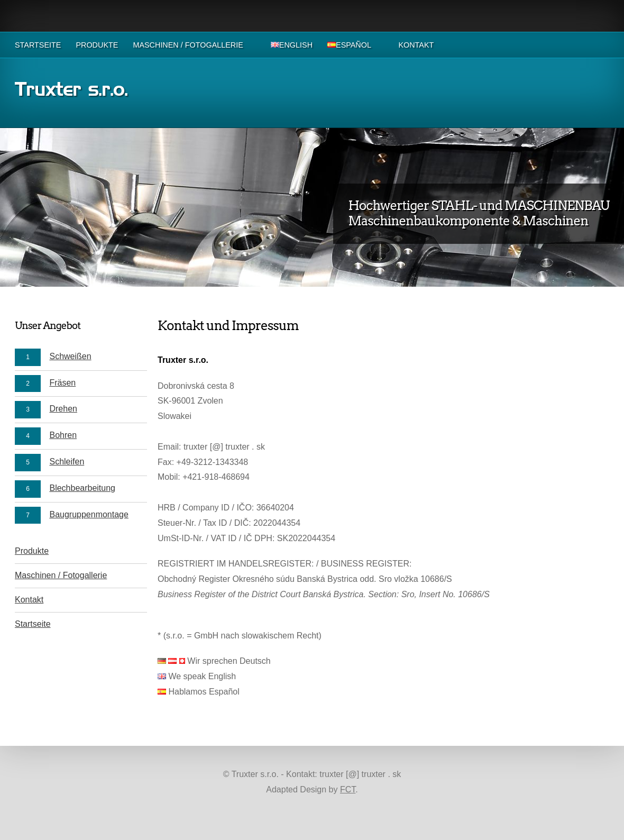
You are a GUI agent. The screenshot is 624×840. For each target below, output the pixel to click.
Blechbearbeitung (82, 488)
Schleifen (67, 462)
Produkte (97, 45)
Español (349, 45)
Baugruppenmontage (89, 514)
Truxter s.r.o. (71, 91)
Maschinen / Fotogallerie (188, 45)
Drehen (63, 409)
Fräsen (62, 383)
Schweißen (70, 356)
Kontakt (416, 45)
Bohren (63, 435)
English (292, 45)
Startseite (38, 45)
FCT (348, 789)
